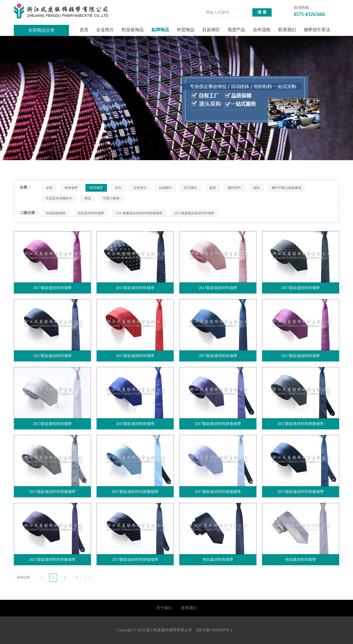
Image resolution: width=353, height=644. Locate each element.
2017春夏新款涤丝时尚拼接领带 (139, 213)
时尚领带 (96, 188)
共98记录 (23, 577)
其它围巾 (191, 188)
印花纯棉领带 (56, 213)
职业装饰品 (133, 30)
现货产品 (236, 30)
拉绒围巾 (165, 188)
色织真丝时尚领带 (91, 213)
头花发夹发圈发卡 (59, 198)
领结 (256, 188)
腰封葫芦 (234, 188)
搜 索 (262, 12)
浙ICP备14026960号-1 (214, 630)
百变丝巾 (140, 188)
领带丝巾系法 (317, 30)
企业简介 (105, 30)
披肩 (213, 188)
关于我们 (164, 608)
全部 (49, 188)
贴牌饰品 (160, 30)
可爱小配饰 (111, 198)
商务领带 (71, 188)
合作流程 (262, 30)
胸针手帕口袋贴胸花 (287, 188)
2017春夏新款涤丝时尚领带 (194, 213)
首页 (84, 30)
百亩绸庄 (211, 30)
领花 (88, 198)
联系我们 (287, 30)
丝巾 (118, 188)
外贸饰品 (186, 30)
